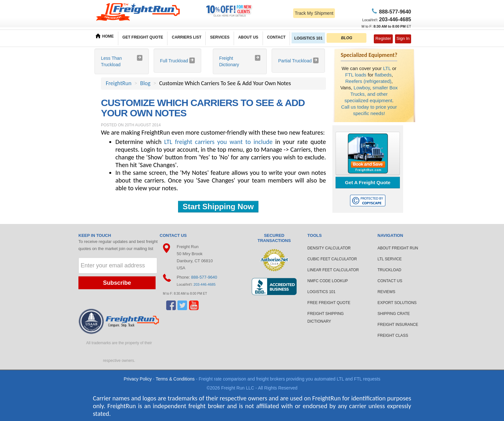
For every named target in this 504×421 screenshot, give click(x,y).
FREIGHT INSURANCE (398, 325)
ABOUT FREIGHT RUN (398, 248)
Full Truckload (175, 61)
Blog (145, 83)
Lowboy (362, 88)
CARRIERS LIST (186, 37)
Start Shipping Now (218, 206)
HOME (105, 36)
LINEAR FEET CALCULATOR (333, 270)
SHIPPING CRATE (394, 314)
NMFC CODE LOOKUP (328, 281)
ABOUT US (248, 37)
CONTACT (276, 37)
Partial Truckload (295, 61)
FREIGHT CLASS (393, 336)
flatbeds (383, 75)
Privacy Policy (138, 379)
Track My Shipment (314, 13)
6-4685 (395, 19)
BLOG (347, 38)
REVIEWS (387, 292)
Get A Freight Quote (368, 182)
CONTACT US (390, 281)
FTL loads (356, 75)
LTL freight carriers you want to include (218, 142)
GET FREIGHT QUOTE (143, 37)
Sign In (403, 38)
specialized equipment (368, 100)
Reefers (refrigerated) (368, 81)
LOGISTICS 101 (308, 38)
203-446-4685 (205, 284)
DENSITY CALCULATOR (329, 248)
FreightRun (119, 83)
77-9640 (394, 12)
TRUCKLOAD (390, 270)
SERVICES (220, 37)
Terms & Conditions (175, 379)
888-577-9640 (204, 277)
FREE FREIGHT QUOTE (329, 303)
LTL (387, 68)
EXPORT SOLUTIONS (397, 303)
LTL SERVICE (390, 259)
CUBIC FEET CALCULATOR (332, 259)
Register (383, 38)
